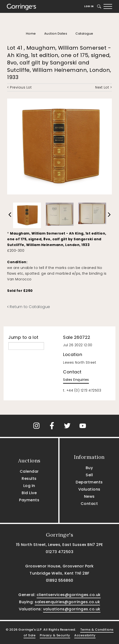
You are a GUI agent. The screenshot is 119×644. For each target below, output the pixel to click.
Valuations (89, 489)
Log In (89, 6)
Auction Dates (56, 34)
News (89, 496)
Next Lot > (104, 87)
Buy (89, 468)
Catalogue (84, 34)
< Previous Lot (19, 87)
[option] (27, 214)
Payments (29, 500)
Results (29, 479)
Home (31, 34)
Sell (89, 475)
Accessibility (85, 635)
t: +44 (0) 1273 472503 (82, 390)
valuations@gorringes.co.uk (72, 609)
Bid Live (29, 493)
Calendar (29, 471)
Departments (89, 482)
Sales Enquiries (76, 380)
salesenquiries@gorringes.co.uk (67, 602)
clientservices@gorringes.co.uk (69, 595)
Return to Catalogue (29, 307)
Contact (89, 504)
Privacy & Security (55, 635)
